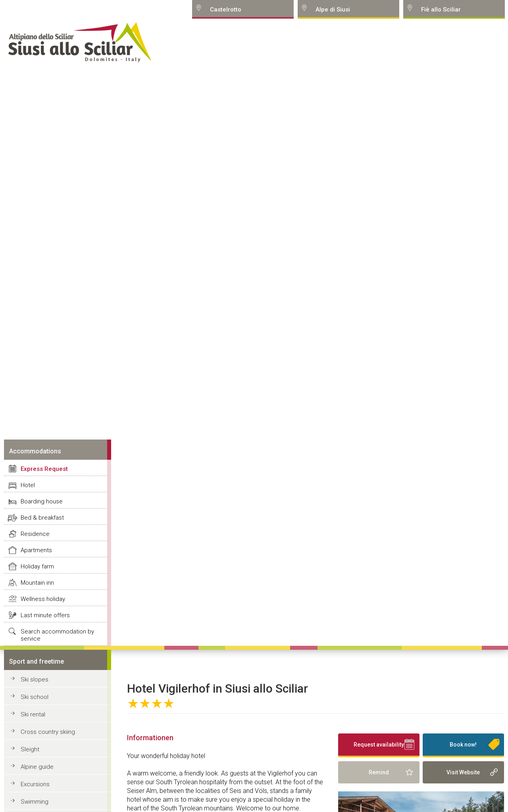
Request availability (379, 745)
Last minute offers (45, 615)
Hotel (28, 485)
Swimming (35, 802)
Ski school (35, 697)
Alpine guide (37, 767)
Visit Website (463, 772)
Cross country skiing (48, 732)
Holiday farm (37, 566)
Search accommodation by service (57, 635)
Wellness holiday (43, 599)
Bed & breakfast (42, 518)
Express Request (44, 469)
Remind (379, 772)
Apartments (36, 550)
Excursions (35, 784)
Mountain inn (37, 583)
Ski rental (33, 714)
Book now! (463, 745)
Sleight (30, 749)
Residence (35, 534)
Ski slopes (35, 680)
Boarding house (42, 501)
